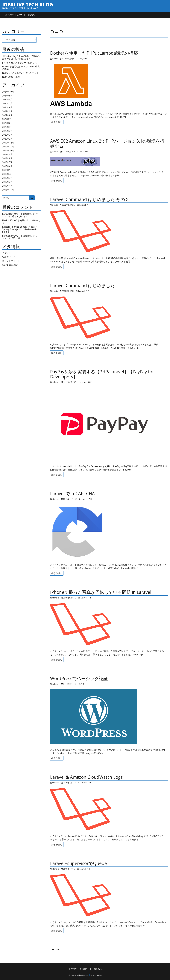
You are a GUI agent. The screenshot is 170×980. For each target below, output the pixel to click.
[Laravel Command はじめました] (109, 317)
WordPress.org (10, 265)
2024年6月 (7, 107)
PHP (85, 59)
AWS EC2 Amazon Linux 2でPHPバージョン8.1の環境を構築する (107, 143)
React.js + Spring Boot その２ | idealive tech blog (20, 229)
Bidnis (100, 975)
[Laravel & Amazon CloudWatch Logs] (109, 809)
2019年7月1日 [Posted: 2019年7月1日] (69, 869)
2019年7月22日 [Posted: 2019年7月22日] (70, 783)
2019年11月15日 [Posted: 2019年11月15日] (70, 499)
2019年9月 (7, 154)
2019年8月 (7, 158)
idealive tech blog (28, 4)
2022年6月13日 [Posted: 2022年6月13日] (69, 205)
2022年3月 (7, 127)
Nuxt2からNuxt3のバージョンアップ (20, 73)
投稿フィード (9, 257)
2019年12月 (8, 143)
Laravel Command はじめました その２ (90, 199)
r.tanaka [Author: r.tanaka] (56, 499)
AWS (80, 59)
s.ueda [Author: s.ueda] (55, 59)
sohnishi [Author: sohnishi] (56, 382)
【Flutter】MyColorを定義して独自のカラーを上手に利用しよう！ (21, 57)
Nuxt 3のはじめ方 (11, 77)
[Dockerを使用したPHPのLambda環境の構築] (109, 86)
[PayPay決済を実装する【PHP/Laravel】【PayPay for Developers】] (109, 424)
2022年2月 (7, 131)
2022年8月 (7, 115)
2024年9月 (7, 96)
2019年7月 (7, 162)
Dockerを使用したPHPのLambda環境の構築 (21, 68)
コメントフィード (11, 261)
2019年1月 (7, 186)
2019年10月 (8, 151)
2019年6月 (7, 166)
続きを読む (57, 122)
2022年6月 (7, 123)
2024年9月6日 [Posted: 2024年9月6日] (68, 59)
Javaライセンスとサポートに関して (20, 63)
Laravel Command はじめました (83, 285)
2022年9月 (7, 111)
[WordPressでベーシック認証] (109, 717)
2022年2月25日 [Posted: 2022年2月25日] (70, 382)
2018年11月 (8, 190)
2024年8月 (7, 99)
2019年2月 (7, 182)
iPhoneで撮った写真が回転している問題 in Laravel (101, 592)
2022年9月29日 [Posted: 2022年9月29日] (69, 151)
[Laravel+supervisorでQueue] (109, 895)
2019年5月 (7, 170)
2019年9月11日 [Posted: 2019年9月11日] (70, 684)
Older (56, 949)
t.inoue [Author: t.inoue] (55, 151)
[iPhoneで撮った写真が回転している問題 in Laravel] (109, 624)
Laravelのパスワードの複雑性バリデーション (21, 237)
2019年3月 (7, 178)
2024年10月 (8, 92)
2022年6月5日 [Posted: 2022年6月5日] (68, 291)
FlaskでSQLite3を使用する (15, 220)
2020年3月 (7, 135)
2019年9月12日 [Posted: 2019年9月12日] (70, 598)
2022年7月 (7, 119)
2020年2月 (7, 139)
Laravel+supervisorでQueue (78, 863)
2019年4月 (7, 174)
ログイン (7, 253)
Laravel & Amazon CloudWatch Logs (86, 777)
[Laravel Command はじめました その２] (109, 231)
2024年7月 (7, 103)
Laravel (83, 205)
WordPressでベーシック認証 (79, 678)
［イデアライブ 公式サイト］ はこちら (19, 15)
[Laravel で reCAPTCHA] (109, 532)
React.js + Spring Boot (13, 227)
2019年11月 (8, 147)
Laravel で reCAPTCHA (72, 493)
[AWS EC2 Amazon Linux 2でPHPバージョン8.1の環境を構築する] (109, 162)
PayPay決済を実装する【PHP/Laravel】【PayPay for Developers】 (102, 374)
